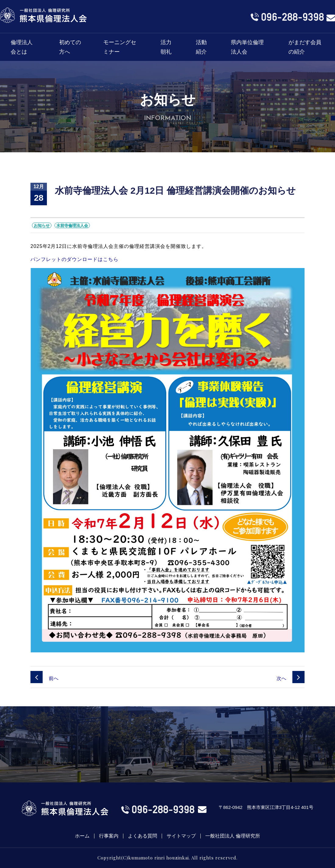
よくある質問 (143, 836)
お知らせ (42, 226)
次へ (291, 678)
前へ (44, 678)
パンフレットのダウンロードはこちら (74, 259)
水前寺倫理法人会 (72, 226)
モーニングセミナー (120, 47)
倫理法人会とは (22, 47)
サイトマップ (181, 836)
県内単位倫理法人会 (247, 47)
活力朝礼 (166, 47)
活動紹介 (201, 47)
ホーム (82, 836)
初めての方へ (70, 47)
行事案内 (109, 836)
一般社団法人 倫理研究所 (233, 836)
